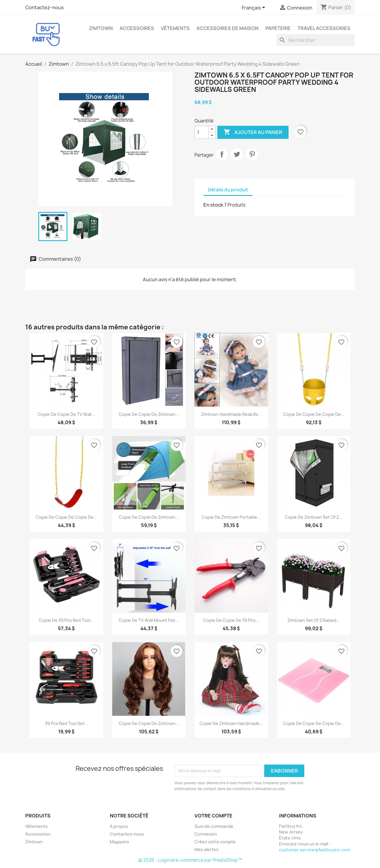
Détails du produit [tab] (228, 190)
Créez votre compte (215, 842)
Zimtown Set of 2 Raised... (314, 620)
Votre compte (213, 816)
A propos (119, 826)
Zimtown (101, 28)
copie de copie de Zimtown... (149, 414)
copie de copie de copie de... (314, 414)
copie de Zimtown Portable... (231, 517)
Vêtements (175, 28)
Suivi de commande (214, 826)
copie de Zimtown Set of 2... (313, 517)
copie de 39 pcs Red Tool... (66, 620)
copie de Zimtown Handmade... (231, 723)
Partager (222, 154)
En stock (213, 205)
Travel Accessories (324, 28)
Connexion (206, 834)
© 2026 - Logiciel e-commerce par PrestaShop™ (190, 860)
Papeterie (278, 28)
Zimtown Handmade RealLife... (231, 414)
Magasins (119, 842)
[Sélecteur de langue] (254, 8)
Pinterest (252, 154)
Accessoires (137, 28)
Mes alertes (206, 849)
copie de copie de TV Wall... (66, 414)
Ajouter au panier (253, 132)
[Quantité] (202, 132)
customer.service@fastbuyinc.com (315, 850)
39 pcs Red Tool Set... (66, 723)
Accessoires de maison (228, 28)
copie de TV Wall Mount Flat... (149, 620)
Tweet (237, 154)
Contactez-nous (45, 7)
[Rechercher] (316, 40)
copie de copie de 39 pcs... (231, 620)
